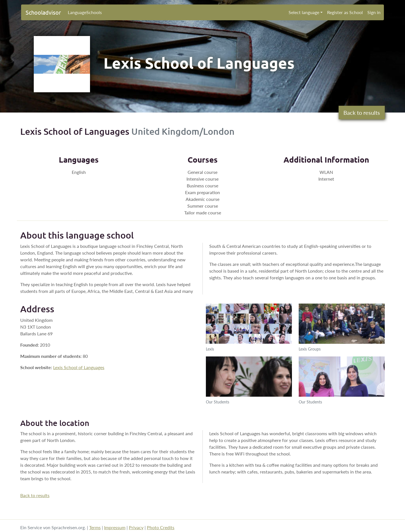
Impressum (115, 527)
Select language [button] (304, 12)
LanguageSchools (85, 12)
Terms (95, 527)
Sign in (374, 12)
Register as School (345, 12)
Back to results (362, 113)
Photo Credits (161, 527)
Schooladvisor (43, 12)
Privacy (136, 527)
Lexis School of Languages (79, 367)
